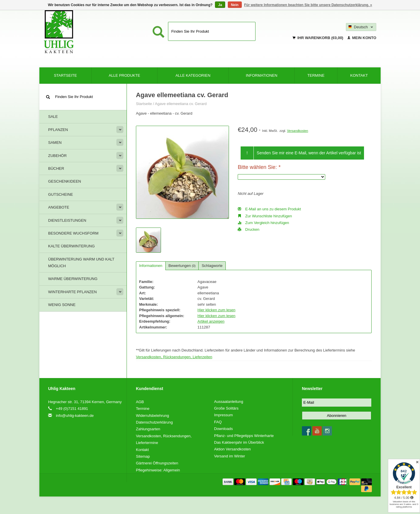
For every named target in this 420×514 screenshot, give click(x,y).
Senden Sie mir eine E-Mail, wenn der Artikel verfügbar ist (309, 153)
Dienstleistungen (67, 220)
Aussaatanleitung (229, 402)
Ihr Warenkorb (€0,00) (318, 38)
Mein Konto (362, 38)
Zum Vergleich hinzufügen (263, 223)
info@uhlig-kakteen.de (75, 416)
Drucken (249, 229)
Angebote (59, 207)
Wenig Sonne (62, 305)
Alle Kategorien (193, 75)
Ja (220, 5)
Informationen (262, 75)
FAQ (218, 422)
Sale (53, 117)
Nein (235, 5)
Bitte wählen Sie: (259, 167)
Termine (316, 75)
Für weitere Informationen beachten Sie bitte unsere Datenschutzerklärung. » (308, 5)
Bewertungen (182, 266)
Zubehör (57, 156)
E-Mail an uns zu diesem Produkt (269, 209)
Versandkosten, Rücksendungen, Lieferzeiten (174, 357)
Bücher (56, 168)
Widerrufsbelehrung (152, 416)
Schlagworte (212, 266)
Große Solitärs (226, 408)
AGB (140, 402)
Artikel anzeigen (211, 321)
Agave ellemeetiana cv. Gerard (181, 104)
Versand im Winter (230, 456)
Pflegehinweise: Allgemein (158, 470)
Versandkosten (297, 131)
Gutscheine (61, 194)
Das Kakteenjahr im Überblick (239, 442)
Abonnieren (337, 416)
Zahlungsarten (148, 429)
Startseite (65, 75)
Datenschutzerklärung (154, 422)
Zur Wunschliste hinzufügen (265, 216)
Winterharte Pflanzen (72, 292)
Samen (55, 143)
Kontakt (359, 75)
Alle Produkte (125, 75)
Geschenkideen (65, 181)
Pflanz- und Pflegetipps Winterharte (244, 436)
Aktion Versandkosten (232, 449)
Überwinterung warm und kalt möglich (81, 263)
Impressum (223, 415)
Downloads (223, 429)
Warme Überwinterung (73, 279)
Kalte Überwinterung (71, 246)
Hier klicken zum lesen (216, 310)
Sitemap (143, 456)
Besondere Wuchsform (73, 233)
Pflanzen (58, 130)
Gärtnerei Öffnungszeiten (157, 463)
